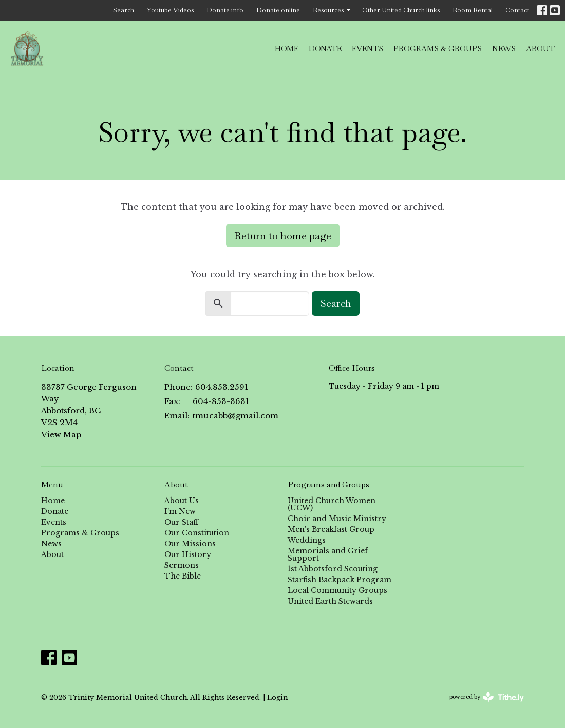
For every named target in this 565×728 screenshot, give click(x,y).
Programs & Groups (438, 49)
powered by (487, 697)
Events (368, 49)
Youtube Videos (170, 10)
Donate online (278, 10)
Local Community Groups (337, 590)
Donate (325, 49)
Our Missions (190, 544)
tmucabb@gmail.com (236, 416)
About (540, 49)
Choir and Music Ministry (337, 519)
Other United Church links (401, 10)
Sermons (182, 565)
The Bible (183, 576)
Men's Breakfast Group (331, 529)
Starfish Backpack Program (340, 580)
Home (287, 49)
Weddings (307, 540)
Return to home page (283, 236)
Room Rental (473, 10)
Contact (517, 10)
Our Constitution (197, 533)
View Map (61, 435)
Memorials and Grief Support (328, 554)
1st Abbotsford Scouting (333, 569)
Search (124, 10)
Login (277, 697)
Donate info (225, 10)
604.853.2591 (222, 387)
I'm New (180, 511)
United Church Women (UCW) (332, 504)
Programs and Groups (328, 484)
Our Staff (181, 522)
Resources (332, 10)
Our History (188, 554)
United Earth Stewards (330, 601)
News (504, 49)
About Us (182, 501)
